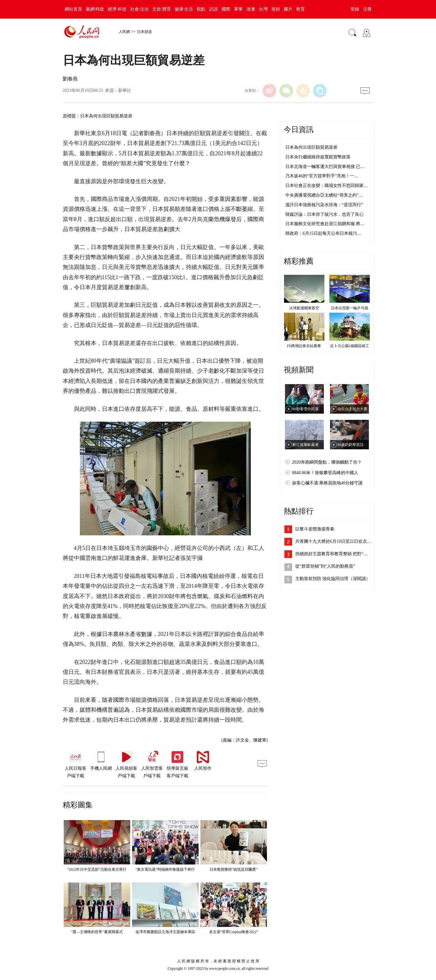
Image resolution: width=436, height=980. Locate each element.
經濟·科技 (117, 9)
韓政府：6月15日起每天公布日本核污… (323, 233)
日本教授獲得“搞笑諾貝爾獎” (234, 869)
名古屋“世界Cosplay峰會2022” (234, 932)
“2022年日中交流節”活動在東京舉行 (97, 869)
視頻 (276, 9)
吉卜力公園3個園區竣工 (350, 346)
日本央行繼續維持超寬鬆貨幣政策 (318, 157)
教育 (301, 9)
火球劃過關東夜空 (304, 308)
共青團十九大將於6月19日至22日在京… (333, 541)
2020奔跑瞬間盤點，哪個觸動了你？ (327, 462)
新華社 (125, 91)
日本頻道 (145, 32)
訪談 (213, 9)
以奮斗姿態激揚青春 (315, 529)
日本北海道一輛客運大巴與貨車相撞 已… (325, 167)
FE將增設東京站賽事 (304, 346)
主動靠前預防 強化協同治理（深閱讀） (333, 579)
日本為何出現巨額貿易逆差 (311, 147)
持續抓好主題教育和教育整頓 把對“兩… (334, 554)
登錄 (355, 9)
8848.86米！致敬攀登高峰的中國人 (325, 473)
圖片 (288, 9)
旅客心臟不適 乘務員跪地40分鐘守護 (328, 483)
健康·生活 (184, 9)
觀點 (201, 9)
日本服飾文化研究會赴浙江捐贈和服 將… (325, 224)
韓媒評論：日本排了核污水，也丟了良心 (324, 214)
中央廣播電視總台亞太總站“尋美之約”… (324, 195)
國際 (226, 9)
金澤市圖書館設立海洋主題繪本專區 (165, 932)
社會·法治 (140, 9)
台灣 (263, 9)
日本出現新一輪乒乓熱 (350, 308)
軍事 (238, 9)
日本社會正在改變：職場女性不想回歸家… (327, 186)
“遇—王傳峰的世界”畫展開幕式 (97, 932)
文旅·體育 (162, 9)
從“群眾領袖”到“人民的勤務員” (325, 566)
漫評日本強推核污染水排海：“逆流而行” (324, 205)
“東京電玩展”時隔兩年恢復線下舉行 (165, 869)
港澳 (251, 9)
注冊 (367, 9)
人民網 (124, 32)
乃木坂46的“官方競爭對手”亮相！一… (322, 176)
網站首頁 (73, 9)
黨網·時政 (95, 9)
